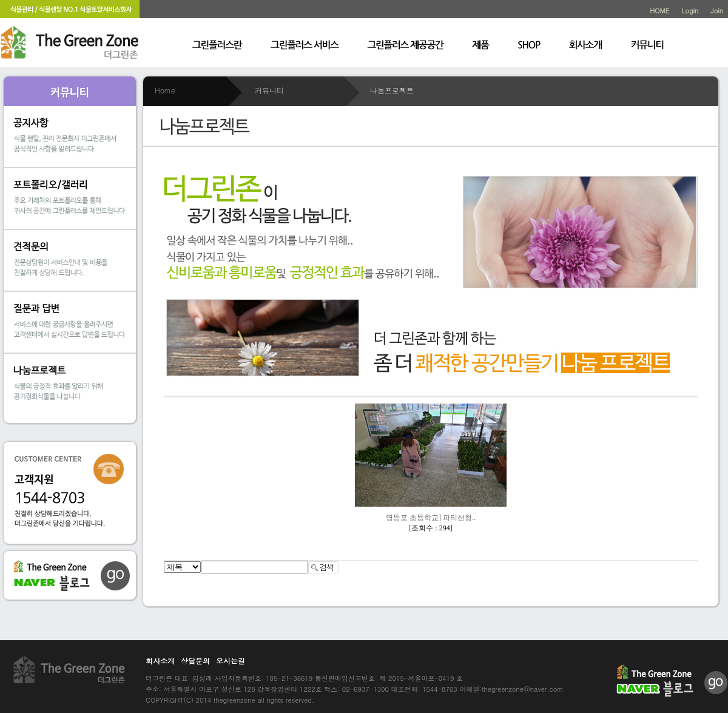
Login (690, 11)
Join (717, 11)
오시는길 (231, 661)
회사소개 (160, 661)
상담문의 (195, 661)
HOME (659, 11)
